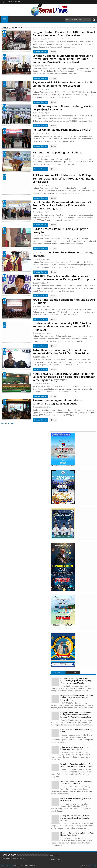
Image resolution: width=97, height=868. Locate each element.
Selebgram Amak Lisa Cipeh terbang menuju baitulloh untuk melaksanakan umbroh (75, 818)
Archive (73, 672)
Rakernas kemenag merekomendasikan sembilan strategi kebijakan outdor (58, 402)
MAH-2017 (92, 866)
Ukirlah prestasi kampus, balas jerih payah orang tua (60, 230)
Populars (58, 672)
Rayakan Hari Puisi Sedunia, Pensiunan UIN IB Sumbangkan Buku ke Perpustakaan (62, 84)
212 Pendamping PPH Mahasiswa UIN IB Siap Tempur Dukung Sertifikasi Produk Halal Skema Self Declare (64, 178)
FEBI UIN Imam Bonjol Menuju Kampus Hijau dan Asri (76, 800)
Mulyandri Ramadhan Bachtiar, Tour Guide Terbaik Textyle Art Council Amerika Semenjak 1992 (77, 698)
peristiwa (81, 39)
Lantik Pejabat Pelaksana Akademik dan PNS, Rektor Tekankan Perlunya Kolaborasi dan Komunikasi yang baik (62, 205)
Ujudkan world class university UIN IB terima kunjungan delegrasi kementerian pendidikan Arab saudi (62, 326)
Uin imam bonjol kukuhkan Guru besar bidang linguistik (63, 254)
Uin (87, 39)
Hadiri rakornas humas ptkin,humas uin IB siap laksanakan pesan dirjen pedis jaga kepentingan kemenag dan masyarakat (64, 377)
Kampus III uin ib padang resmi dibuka (58, 152)
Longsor (53, 39)
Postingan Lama (8, 423)
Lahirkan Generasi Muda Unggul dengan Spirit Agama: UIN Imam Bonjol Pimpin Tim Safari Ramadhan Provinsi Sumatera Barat (63, 59)
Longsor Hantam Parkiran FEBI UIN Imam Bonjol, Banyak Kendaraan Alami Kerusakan (64, 34)
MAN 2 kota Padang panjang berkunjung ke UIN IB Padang (64, 301)
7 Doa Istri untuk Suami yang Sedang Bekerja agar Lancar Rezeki (75, 748)
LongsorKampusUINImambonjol (67, 39)
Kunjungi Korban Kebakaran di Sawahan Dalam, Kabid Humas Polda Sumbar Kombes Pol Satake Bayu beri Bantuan (76, 715)
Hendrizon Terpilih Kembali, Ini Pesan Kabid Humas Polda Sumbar (77, 834)
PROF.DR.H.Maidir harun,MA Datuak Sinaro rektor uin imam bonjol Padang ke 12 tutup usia (64, 277)
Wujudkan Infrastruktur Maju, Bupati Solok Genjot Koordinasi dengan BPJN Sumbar (77, 765)
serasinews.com (8, 866)
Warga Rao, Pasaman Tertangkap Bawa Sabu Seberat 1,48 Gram (76, 782)
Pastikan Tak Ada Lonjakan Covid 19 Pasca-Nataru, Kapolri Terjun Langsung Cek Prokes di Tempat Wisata (76, 681)
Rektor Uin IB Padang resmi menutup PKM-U (62, 130)
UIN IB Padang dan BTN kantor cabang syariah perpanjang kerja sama (63, 108)
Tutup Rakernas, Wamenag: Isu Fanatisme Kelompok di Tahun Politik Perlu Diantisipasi (61, 352)
